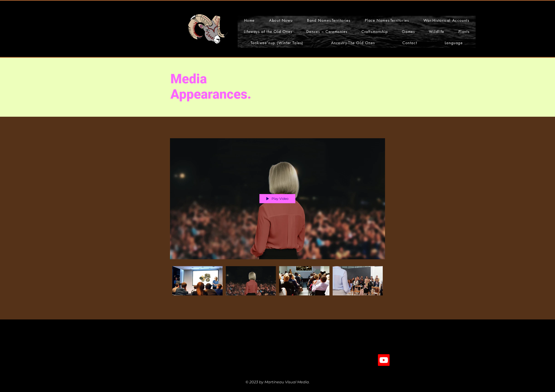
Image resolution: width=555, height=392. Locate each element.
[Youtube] (384, 360)
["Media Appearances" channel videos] (277, 282)
